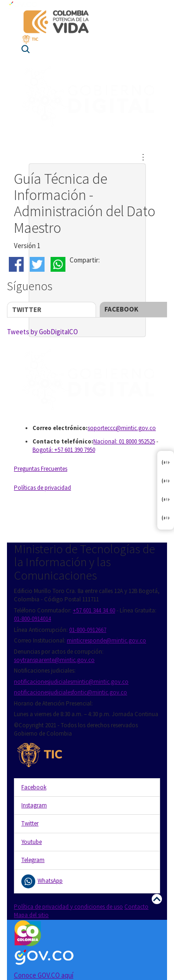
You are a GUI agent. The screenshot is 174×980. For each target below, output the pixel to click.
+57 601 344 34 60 (94, 610)
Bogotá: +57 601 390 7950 (64, 450)
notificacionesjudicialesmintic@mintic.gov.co (71, 682)
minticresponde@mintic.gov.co (106, 640)
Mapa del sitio (31, 915)
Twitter (27, 309)
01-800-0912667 (88, 630)
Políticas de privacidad (42, 488)
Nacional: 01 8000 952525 (124, 441)
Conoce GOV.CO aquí (44, 975)
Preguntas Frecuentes (41, 469)
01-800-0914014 (32, 619)
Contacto (136, 907)
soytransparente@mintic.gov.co (54, 660)
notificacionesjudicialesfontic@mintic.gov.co (71, 692)
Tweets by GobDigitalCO (42, 332)
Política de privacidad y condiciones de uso (68, 907)
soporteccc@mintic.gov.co (122, 428)
